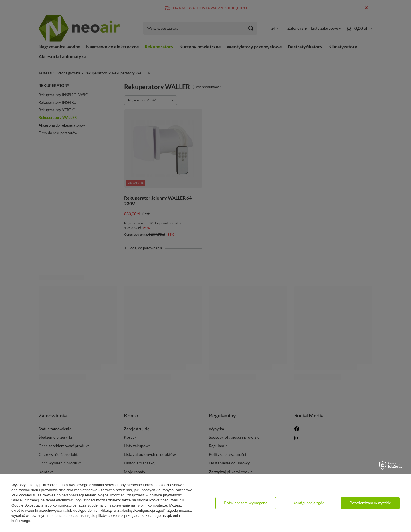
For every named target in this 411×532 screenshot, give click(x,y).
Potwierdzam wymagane (246, 503)
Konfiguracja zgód (309, 503)
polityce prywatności (166, 495)
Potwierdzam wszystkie (370, 503)
